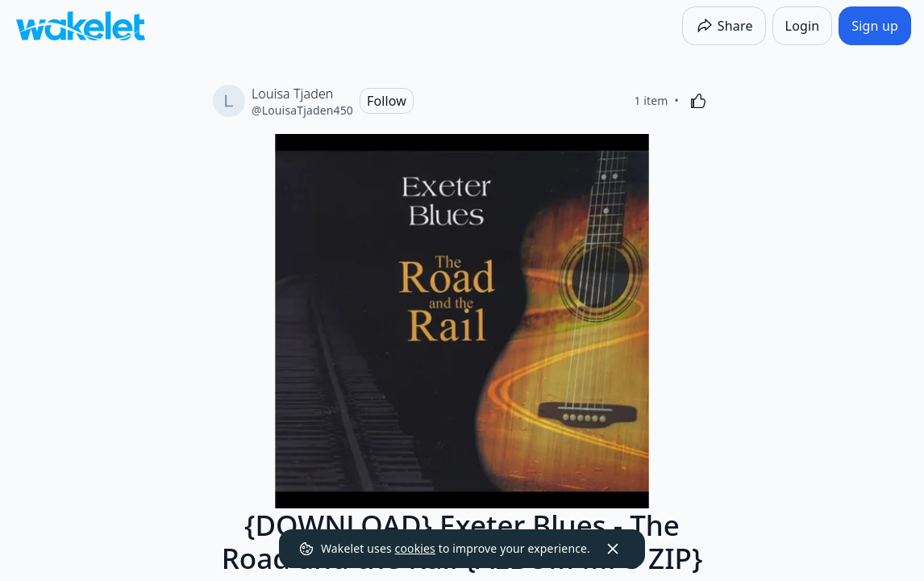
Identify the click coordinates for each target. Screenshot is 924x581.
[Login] (803, 26)
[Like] (698, 101)
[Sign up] (875, 26)
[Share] (724, 26)
